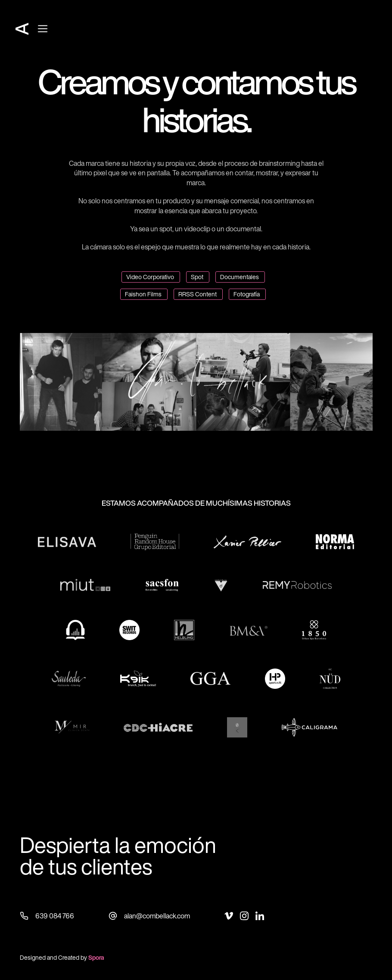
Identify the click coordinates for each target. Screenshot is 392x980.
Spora (96, 957)
